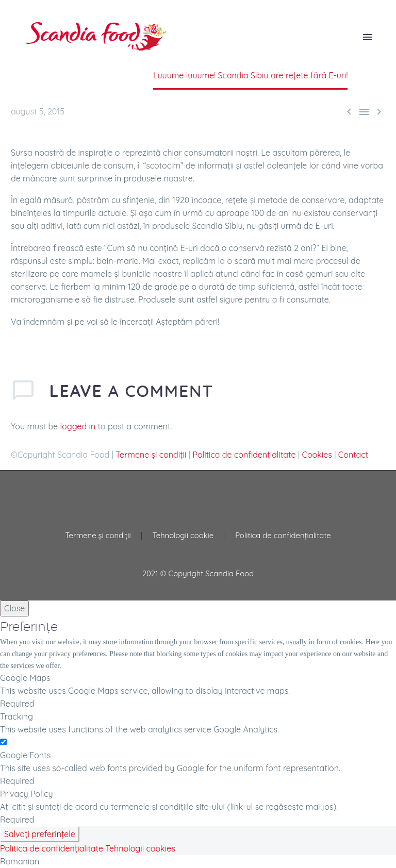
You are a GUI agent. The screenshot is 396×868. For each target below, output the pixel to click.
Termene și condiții (151, 455)
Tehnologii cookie (183, 536)
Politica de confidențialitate (244, 455)
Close (14, 608)
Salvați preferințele (40, 834)
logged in (78, 426)
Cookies (317, 455)
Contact (353, 455)
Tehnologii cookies (140, 848)
